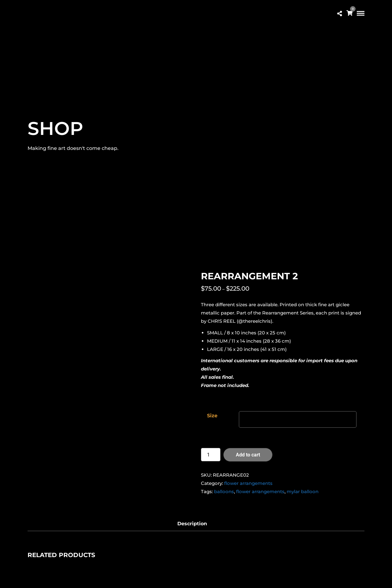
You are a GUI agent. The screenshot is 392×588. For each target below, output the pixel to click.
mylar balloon (303, 491)
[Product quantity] (211, 455)
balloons (224, 491)
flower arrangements (248, 483)
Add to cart (248, 455)
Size (212, 416)
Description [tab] (192, 524)
